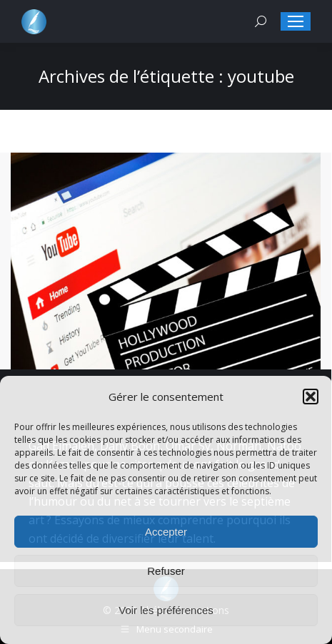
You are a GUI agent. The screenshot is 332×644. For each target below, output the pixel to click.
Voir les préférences (166, 610)
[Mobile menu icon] (296, 21)
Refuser (166, 571)
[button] (311, 397)
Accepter (166, 532)
